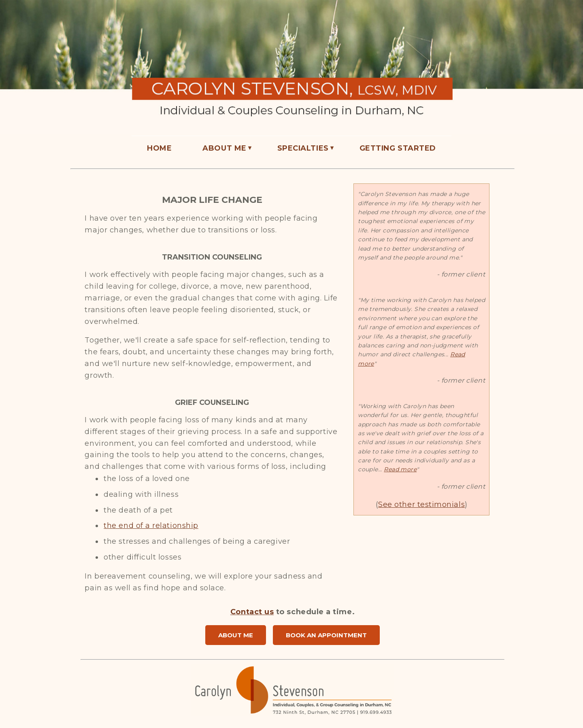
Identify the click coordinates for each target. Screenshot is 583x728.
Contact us (252, 612)
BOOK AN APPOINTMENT (326, 635)
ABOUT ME (224, 148)
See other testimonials (421, 504)
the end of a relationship (151, 526)
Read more (400, 469)
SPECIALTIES (303, 148)
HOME (159, 148)
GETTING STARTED (398, 148)
